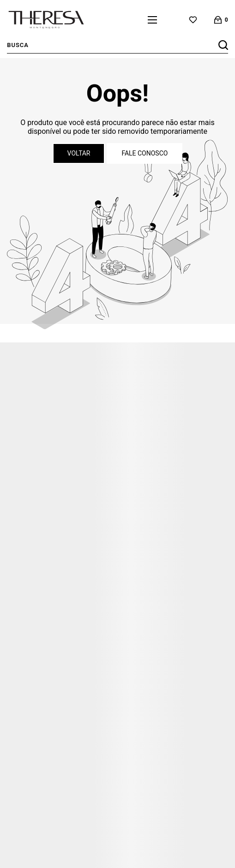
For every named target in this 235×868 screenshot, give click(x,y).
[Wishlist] (193, 20)
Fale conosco (145, 153)
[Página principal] (46, 20)
